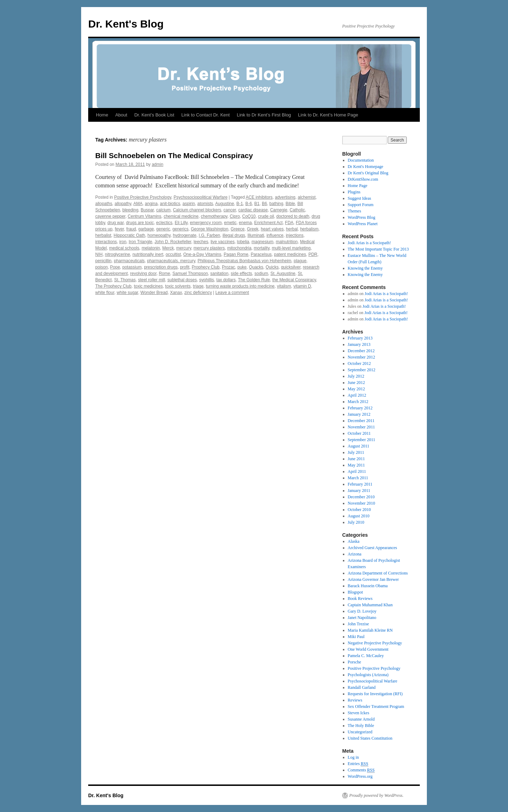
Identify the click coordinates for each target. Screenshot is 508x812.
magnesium (262, 242)
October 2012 (359, 363)
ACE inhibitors (259, 197)
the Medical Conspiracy (294, 280)
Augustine (225, 204)
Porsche (355, 662)
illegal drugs (234, 235)
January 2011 (359, 491)
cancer (230, 210)
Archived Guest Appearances (373, 548)
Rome (164, 273)
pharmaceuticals (129, 261)
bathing (276, 204)
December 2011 (361, 421)
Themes (355, 211)
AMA (138, 204)
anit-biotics (170, 204)
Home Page (358, 186)
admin (158, 164)
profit (185, 267)
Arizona (355, 554)
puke (242, 267)
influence (275, 235)
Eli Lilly (181, 223)
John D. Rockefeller (173, 242)
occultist (173, 254)
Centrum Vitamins (144, 216)
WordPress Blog (362, 217)
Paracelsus (261, 254)
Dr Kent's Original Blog (368, 173)
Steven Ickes (359, 713)
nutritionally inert (148, 254)
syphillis (207, 280)
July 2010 (356, 522)
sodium (261, 273)
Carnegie (279, 210)
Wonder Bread (154, 293)
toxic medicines (148, 286)
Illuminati (256, 235)
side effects (241, 273)
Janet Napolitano (362, 618)
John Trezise (358, 624)
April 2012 (357, 395)
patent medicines (290, 254)
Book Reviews (360, 599)
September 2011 (362, 440)
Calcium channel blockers (197, 210)
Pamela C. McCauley (366, 656)
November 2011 (361, 427)
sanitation (219, 273)
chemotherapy (214, 216)
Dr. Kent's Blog (126, 24)
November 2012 (362, 357)
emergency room (206, 223)
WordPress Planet (363, 224)
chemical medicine (181, 216)
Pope (115, 267)
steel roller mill (152, 280)
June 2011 (356, 459)
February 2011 (360, 484)
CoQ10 (249, 216)
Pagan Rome (236, 254)
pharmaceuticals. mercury (171, 261)
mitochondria (239, 248)
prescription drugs (161, 267)
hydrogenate (185, 235)
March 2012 (358, 402)
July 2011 (356, 452)
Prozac (228, 267)
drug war (115, 223)
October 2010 (359, 510)
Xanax (176, 293)
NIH (99, 254)
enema (245, 223)
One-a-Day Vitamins (202, 254)
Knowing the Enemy (365, 268)
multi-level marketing (291, 248)
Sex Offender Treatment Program (376, 706)
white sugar (128, 293)
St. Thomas (125, 280)
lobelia (243, 242)
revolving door (143, 273)
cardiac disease (253, 210)
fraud (131, 229)
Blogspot (355, 592)
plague (300, 261)
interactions (106, 242)
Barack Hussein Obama (368, 586)
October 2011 (359, 433)
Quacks (256, 267)
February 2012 (360, 408)
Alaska (354, 541)
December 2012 (361, 351)
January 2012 (359, 414)
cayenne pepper (110, 216)
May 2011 (356, 465)
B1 (257, 204)
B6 (264, 204)
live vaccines (223, 242)
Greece (238, 229)
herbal (292, 229)
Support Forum (361, 205)
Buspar (147, 210)
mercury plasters (209, 248)
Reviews (355, 700)
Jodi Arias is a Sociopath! (370, 243)
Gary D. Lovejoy (362, 611)
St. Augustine (283, 273)
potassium (132, 267)
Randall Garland (362, 687)
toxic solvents (178, 286)
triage (198, 286)
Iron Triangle (141, 242)
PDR (313, 254)
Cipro (235, 216)
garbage (146, 229)
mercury (183, 248)
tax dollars (226, 280)
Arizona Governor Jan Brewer (373, 579)
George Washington (210, 229)
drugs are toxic (140, 223)
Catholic (297, 210)
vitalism (284, 286)
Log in (353, 757)
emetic (230, 223)
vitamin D (302, 286)
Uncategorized (360, 732)
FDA (289, 223)
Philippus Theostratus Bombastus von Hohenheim (244, 261)
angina (151, 204)
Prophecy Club (206, 267)
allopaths (104, 204)
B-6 (249, 204)
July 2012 (356, 376)
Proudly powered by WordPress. (376, 795)
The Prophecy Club (113, 286)
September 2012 (362, 370)
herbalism (309, 229)
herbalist (103, 235)
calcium (164, 210)
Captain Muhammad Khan (370, 605)
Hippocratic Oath (129, 235)
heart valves (272, 229)
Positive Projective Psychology (143, 197)
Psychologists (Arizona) (368, 675)
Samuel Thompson (190, 273)
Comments (361, 770)
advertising (285, 197)
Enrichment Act (268, 223)
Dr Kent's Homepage (366, 167)
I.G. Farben (209, 235)
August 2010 (359, 516)
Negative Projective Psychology (375, 643)
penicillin (103, 261)
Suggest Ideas (359, 198)
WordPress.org (360, 776)
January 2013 (359, 344)
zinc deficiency (198, 293)
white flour (105, 293)
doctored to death (293, 216)
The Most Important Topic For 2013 (378, 249)
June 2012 (356, 383)
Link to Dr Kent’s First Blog (264, 115)
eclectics (164, 223)
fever (119, 229)
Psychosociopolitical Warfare (201, 197)
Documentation (361, 160)
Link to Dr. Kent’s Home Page (328, 115)
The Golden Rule (254, 280)
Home (102, 115)
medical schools (124, 248)
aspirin (189, 204)
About (121, 115)
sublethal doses (182, 280)
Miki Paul (356, 637)
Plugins (354, 192)
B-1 (240, 204)
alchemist (307, 197)
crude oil (266, 216)
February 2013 (360, 338)
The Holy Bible (361, 726)
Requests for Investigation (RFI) (375, 694)
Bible (291, 204)
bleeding (130, 210)
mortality (261, 248)
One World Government (368, 649)
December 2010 (361, 497)
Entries (358, 764)
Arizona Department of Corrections (378, 573)
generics (180, 229)
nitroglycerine (117, 254)
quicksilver (291, 267)
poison (101, 267)
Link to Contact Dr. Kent (205, 115)
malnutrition (287, 242)
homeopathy (159, 235)
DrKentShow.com (363, 179)
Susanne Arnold (361, 719)
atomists (205, 204)
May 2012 (356, 389)
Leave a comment (232, 293)
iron (123, 242)
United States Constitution (370, 738)
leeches (201, 242)
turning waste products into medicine (240, 286)
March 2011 (358, 478)
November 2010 (362, 503)
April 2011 (357, 471)
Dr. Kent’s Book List (154, 115)
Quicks (272, 267)
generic (163, 229)
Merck (168, 248)
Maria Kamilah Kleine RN (370, 630)
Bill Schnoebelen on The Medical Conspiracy (174, 155)
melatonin (151, 248)
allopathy (123, 204)
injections (295, 235)
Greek (253, 229)
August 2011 (359, 446)
